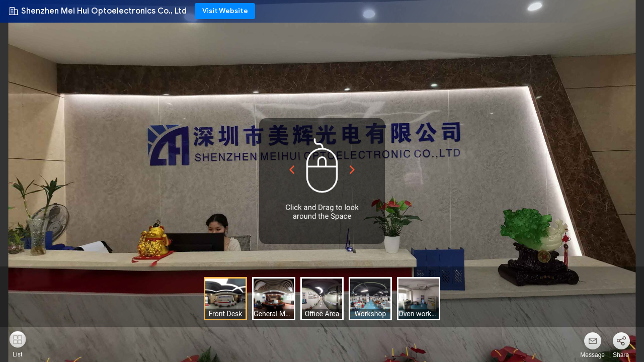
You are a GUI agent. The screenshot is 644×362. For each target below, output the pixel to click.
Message (592, 355)
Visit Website (225, 11)
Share (621, 355)
